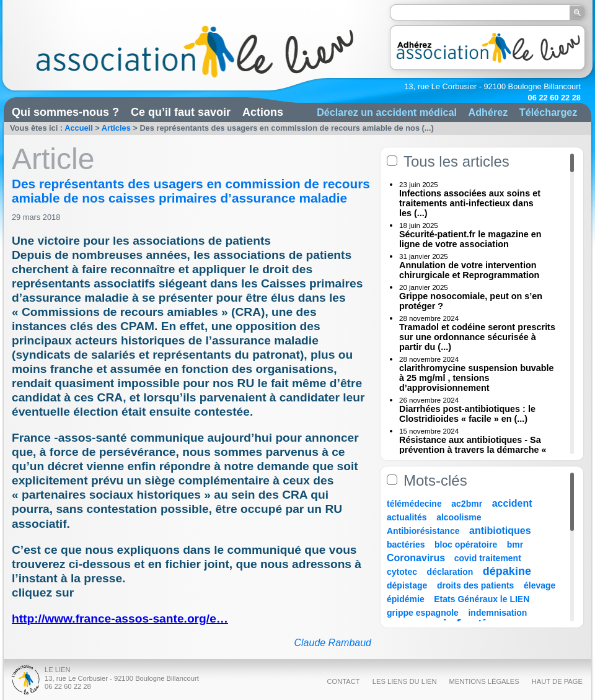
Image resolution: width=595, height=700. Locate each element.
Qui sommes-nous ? (65, 112)
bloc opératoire (466, 545)
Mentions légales (484, 681)
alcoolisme (459, 517)
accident (512, 503)
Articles (116, 128)
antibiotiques (500, 531)
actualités (407, 517)
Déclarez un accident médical (387, 112)
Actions (263, 112)
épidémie (406, 599)
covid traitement (488, 558)
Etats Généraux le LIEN (482, 599)
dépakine (507, 571)
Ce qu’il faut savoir (181, 112)
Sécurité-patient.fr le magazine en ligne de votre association (470, 239)
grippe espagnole (423, 613)
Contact (343, 681)
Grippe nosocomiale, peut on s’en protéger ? (471, 301)
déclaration (450, 572)
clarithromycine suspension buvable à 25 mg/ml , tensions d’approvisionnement (477, 378)
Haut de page (557, 681)
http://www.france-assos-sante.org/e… (120, 619)
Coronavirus (417, 558)
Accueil (79, 128)
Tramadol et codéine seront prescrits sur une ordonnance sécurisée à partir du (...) (477, 337)
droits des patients (475, 585)
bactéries (406, 545)
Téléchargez (549, 112)
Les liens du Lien (405, 681)
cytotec (402, 572)
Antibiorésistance (423, 531)
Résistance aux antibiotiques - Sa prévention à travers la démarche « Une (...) (473, 450)
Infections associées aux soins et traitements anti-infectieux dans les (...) (470, 203)
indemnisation (497, 613)
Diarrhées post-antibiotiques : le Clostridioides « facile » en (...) (467, 414)
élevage (540, 585)
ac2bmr (467, 504)
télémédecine (414, 504)
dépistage (407, 585)
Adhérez (488, 112)
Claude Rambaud (333, 643)
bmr (515, 545)
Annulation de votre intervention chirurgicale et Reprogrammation (469, 270)
